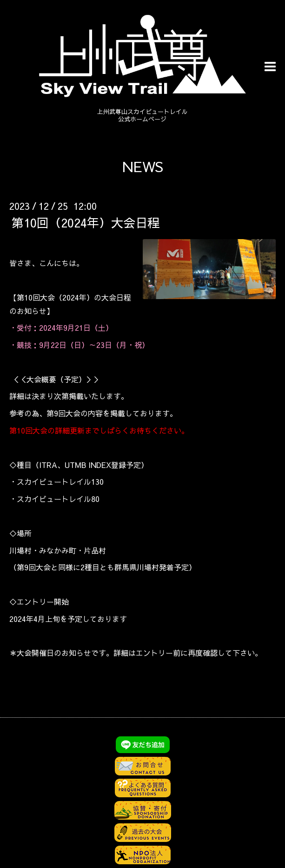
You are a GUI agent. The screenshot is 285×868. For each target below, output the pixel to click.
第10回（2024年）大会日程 (86, 222)
